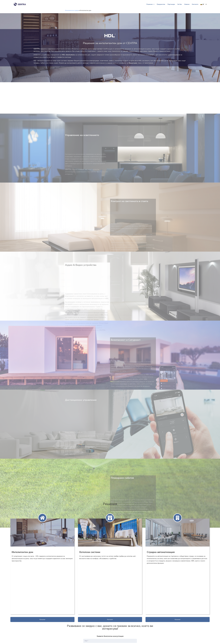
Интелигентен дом (22, 552)
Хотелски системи (90, 552)
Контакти (195, 4)
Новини (187, 4)
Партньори (171, 4)
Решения (150, 4)
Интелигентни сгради (72, 10)
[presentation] (96, 615)
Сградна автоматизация (161, 552)
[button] (42, 568)
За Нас (180, 4)
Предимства (161, 4)
